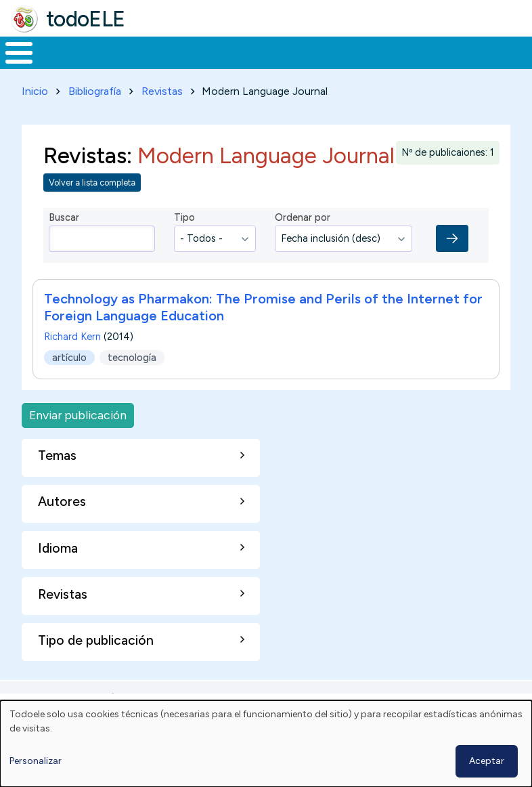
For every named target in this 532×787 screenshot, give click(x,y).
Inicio (12, 66)
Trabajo (233, 65)
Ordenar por (303, 242)
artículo (69, 383)
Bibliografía (95, 116)
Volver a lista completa (92, 208)
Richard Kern (72, 362)
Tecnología (367, 65)
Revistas (162, 116)
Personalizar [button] (36, 761)
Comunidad (457, 65)
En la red (295, 65)
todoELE (86, 19)
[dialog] (266, 744)
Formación (152, 65)
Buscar (518, 51)
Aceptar (487, 761)
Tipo (184, 242)
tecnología (132, 383)
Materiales (65, 65)
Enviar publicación (78, 441)
